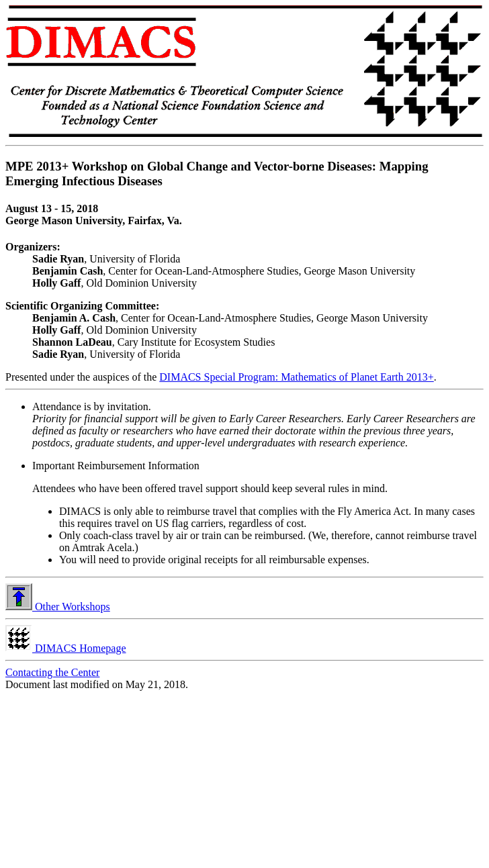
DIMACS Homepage (66, 648)
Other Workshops (58, 607)
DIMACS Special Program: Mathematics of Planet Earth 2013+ (297, 377)
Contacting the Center (52, 672)
